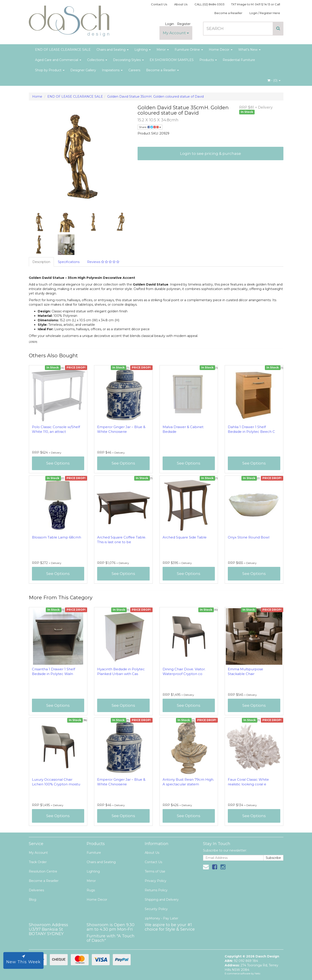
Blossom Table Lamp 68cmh (57, 537)
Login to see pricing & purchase (210, 154)
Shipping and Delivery (162, 900)
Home (37, 97)
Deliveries (36, 890)
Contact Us (159, 4)
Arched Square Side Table (185, 537)
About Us (181, 4)
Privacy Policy (156, 881)
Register (184, 24)
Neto (257, 974)
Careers (134, 70)
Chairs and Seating (113, 50)
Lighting (143, 50)
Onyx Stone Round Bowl (249, 537)
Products (208, 60)
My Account (176, 33)
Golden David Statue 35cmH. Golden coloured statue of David (155, 97)
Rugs (91, 890)
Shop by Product (50, 70)
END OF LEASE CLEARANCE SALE (63, 50)
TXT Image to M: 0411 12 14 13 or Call (256, 4)
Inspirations (112, 70)
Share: (150, 127)
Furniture (94, 853)
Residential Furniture (239, 60)
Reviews (103, 262)
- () (274, 80)
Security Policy (156, 909)
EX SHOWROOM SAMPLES (172, 60)
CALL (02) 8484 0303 (209, 4)
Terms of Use (155, 871)
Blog (32, 900)
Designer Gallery (83, 70)
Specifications (69, 262)
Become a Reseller (228, 13)
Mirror (163, 50)
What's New (249, 50)
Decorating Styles (128, 60)
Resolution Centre (43, 871)
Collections (97, 60)
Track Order (38, 862)
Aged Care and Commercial (58, 60)
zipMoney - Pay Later (161, 918)
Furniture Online (189, 50)
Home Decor (221, 50)
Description (41, 262)
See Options (58, 463)
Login (170, 24)
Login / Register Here (265, 13)
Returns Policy (156, 890)
